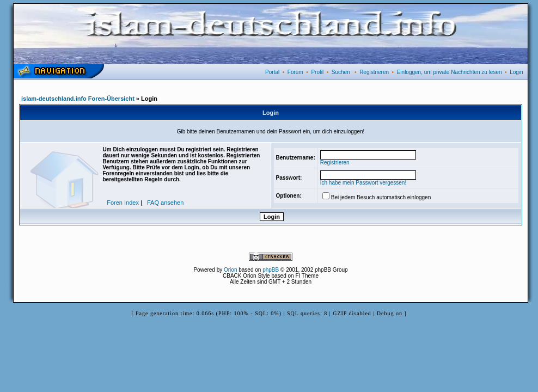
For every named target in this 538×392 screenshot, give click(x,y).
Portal (272, 72)
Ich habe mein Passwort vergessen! (363, 183)
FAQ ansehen (165, 203)
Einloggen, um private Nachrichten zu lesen (450, 72)
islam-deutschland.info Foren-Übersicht (78, 99)
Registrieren (374, 72)
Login (516, 72)
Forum (295, 72)
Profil (317, 72)
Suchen (341, 72)
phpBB (271, 270)
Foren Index (123, 203)
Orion (230, 270)
